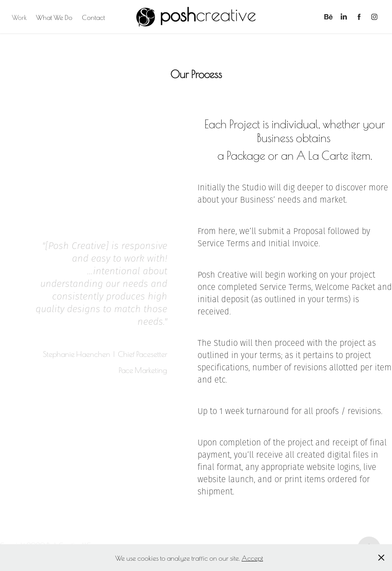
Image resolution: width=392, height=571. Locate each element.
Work (19, 17)
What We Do (54, 17)
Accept (252, 558)
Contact (93, 17)
